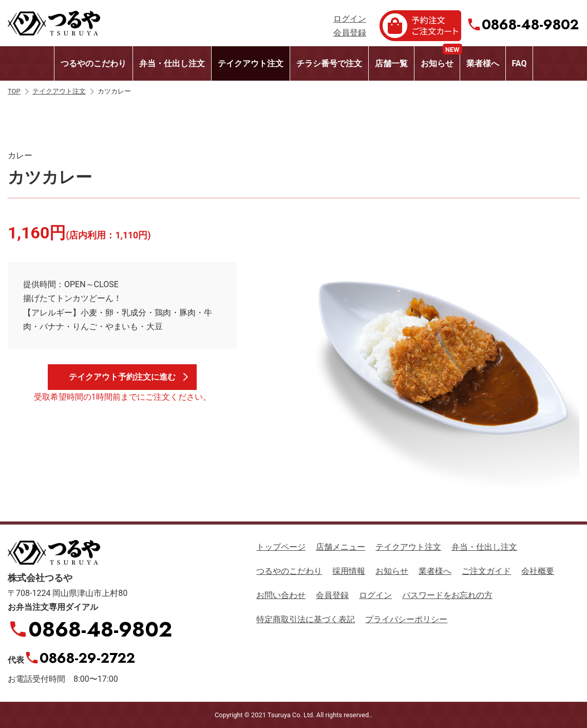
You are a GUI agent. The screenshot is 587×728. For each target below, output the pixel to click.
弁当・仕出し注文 (172, 63)
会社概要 (538, 571)
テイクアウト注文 (251, 63)
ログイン (350, 19)
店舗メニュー (340, 547)
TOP (14, 91)
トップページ (281, 547)
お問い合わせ (281, 595)
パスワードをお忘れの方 (447, 595)
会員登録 (350, 33)
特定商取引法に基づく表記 (306, 619)
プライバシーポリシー (406, 619)
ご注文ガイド (486, 571)
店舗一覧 (391, 63)
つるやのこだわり (93, 63)
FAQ (519, 63)
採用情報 (349, 571)
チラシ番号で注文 (329, 63)
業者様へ (483, 63)
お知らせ (440, 57)
